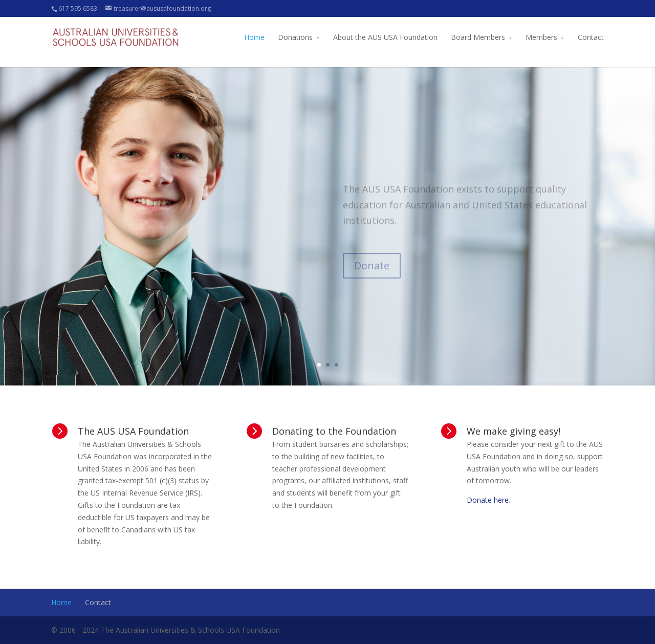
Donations (295, 37)
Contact (591, 37)
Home (254, 37)
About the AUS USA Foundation (385, 37)
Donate (372, 274)
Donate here (488, 500)
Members (541, 37)
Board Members (478, 37)
